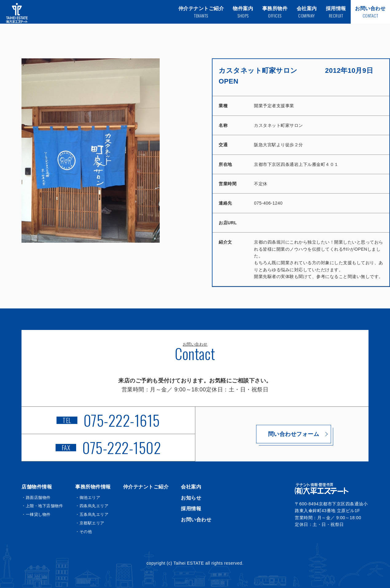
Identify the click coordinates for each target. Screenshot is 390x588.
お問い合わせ (196, 520)
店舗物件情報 (37, 487)
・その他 (84, 532)
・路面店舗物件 (36, 498)
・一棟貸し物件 (36, 514)
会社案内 (191, 487)
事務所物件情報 (93, 487)
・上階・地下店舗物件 (42, 506)
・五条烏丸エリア (92, 514)
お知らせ (191, 498)
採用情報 (191, 509)
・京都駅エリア (90, 523)
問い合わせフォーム (282, 434)
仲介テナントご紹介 (146, 487)
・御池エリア (88, 498)
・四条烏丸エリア (92, 506)
